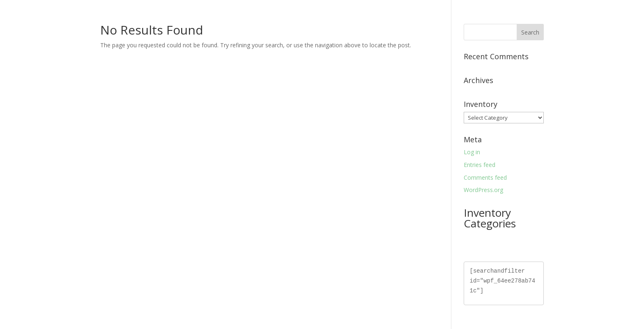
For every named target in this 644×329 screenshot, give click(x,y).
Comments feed (485, 177)
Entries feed (480, 165)
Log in (472, 152)
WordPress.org (483, 190)
